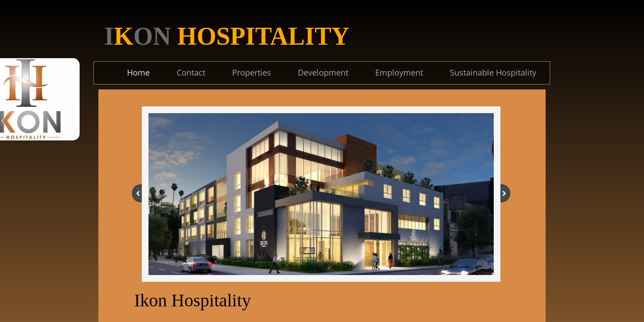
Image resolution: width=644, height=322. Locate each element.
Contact (191, 72)
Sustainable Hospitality (493, 72)
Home (138, 72)
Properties (252, 72)
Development (323, 72)
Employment (399, 72)
